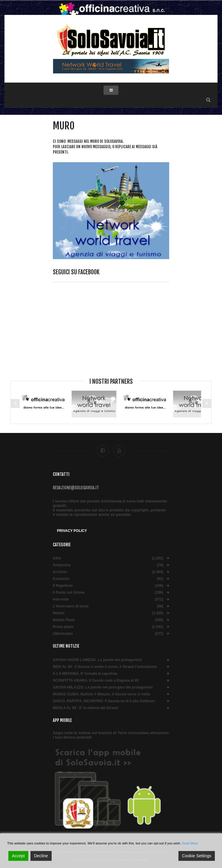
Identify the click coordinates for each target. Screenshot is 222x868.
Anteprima (62, 565)
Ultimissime (63, 634)
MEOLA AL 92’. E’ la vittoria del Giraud (85, 708)
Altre (57, 558)
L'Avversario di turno (71, 606)
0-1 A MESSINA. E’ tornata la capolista (85, 674)
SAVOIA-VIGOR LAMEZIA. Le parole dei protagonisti (97, 660)
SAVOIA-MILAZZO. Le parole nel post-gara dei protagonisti (103, 687)
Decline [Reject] (41, 856)
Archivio (60, 572)
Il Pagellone (63, 586)
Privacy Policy (72, 531)
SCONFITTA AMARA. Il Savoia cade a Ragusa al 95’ (96, 681)
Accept (18, 856)
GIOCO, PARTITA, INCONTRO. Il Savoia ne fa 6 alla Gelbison (104, 701)
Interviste (61, 599)
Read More (190, 843)
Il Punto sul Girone (69, 593)
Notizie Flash (64, 620)
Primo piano (63, 627)
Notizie (59, 613)
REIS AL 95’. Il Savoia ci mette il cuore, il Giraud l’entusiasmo (105, 667)
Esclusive (61, 579)
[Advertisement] (111, 334)
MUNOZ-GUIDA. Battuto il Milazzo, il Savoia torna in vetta (101, 694)
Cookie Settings (197, 856)
